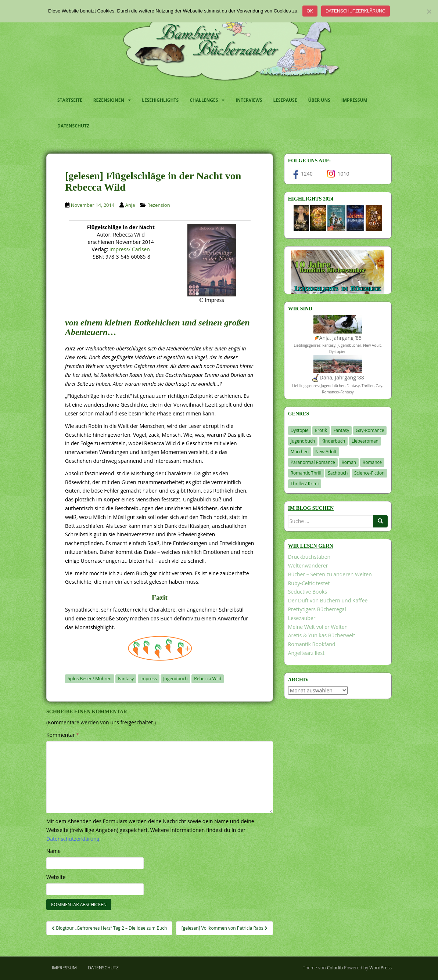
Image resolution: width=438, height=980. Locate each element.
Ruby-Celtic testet (309, 583)
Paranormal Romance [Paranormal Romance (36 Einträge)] (313, 462)
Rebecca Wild (208, 679)
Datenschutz (73, 126)
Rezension (159, 205)
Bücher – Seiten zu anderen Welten (330, 574)
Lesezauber (302, 618)
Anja (130, 205)
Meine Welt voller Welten (318, 627)
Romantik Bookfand (312, 644)
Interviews (249, 100)
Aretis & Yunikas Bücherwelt (322, 635)
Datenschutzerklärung (356, 11)
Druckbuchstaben (309, 557)
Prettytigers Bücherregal (317, 609)
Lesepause (285, 100)
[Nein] (429, 11)
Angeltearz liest (306, 653)
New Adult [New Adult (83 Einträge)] (326, 452)
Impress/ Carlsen (130, 249)
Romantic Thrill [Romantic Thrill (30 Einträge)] (306, 473)
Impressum (354, 100)
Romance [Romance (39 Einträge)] (372, 462)
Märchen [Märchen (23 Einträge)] (300, 452)
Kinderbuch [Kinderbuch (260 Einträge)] (333, 441)
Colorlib (335, 968)
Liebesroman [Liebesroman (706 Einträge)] (365, 441)
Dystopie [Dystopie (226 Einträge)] (300, 430)
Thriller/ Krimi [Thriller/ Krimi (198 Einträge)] (305, 484)
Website (56, 877)
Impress (149, 679)
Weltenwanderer (308, 565)
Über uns (319, 100)
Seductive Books (308, 592)
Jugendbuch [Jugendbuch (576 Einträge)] (303, 441)
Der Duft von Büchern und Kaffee (328, 600)
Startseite (70, 100)
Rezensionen (109, 100)
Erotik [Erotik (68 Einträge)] (321, 430)
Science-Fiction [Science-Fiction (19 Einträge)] (369, 473)
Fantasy (126, 679)
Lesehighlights (160, 100)
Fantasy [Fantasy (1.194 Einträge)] (341, 430)
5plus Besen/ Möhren (90, 679)
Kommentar (63, 735)
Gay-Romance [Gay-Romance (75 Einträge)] (370, 430)
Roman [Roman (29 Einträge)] (349, 462)
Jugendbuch (175, 679)
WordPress (380, 968)
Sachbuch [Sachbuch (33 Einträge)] (338, 473)
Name (53, 851)
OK (310, 11)
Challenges (204, 100)
